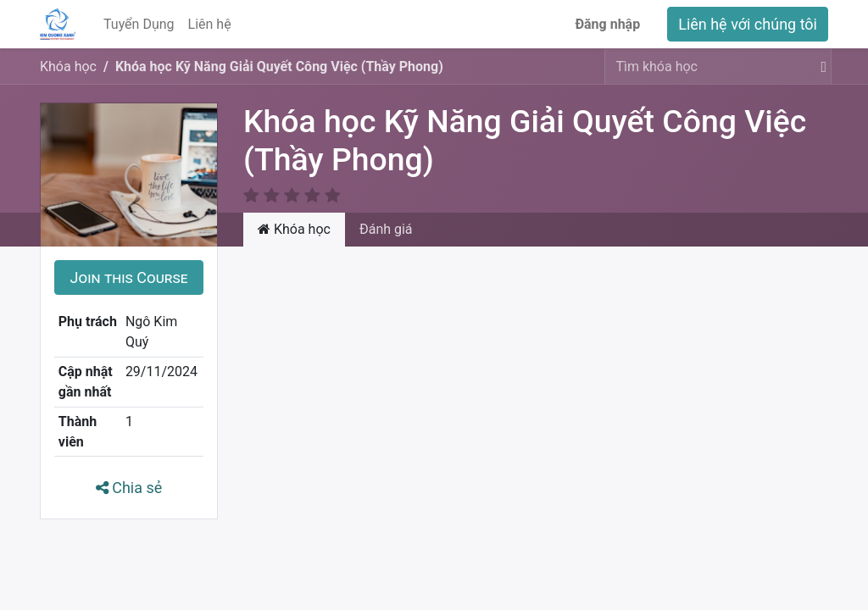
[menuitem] (139, 25)
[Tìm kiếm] (820, 67)
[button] (129, 257)
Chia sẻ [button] (129, 467)
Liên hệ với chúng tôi (748, 24)
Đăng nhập (607, 24)
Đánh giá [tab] (386, 209)
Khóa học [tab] (294, 209)
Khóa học (68, 67)
